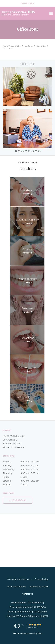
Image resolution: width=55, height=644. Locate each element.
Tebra (40, 633)
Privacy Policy (41, 579)
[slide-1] (19, 151)
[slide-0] (16, 151)
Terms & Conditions (16, 586)
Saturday (24, 481)
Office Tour (8, 49)
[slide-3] (26, 151)
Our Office (41, 46)
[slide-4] (29, 151)
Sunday (24, 484)
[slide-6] (36, 151)
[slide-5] (33, 151)
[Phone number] (18, 500)
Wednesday (24, 469)
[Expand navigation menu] (51, 13)
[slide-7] (39, 151)
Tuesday (24, 465)
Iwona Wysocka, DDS (12, 46)
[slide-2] (23, 151)
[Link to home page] (24, 13)
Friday (24, 477)
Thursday (24, 473)
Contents (29, 46)
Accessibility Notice (39, 586)
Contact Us (28, 594)
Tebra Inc (27, 579)
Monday (24, 462)
